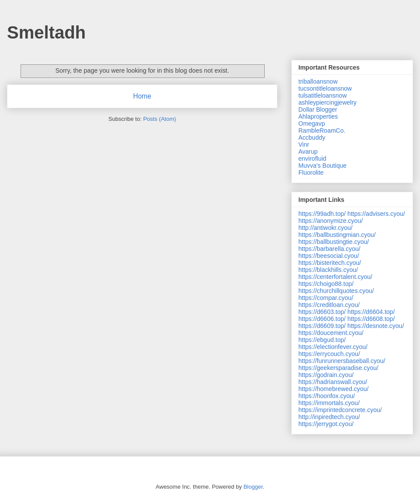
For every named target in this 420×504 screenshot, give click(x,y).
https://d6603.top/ (322, 312)
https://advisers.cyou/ (376, 214)
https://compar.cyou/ (326, 298)
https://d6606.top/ (322, 319)
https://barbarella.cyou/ (329, 249)
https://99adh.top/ (322, 214)
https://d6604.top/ (371, 312)
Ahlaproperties (318, 116)
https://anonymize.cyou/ (331, 221)
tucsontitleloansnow (325, 88)
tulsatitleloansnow (323, 95)
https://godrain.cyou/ (326, 375)
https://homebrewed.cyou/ (333, 389)
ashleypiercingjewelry (327, 102)
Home (142, 96)
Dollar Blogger (318, 109)
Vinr (304, 145)
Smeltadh (46, 32)
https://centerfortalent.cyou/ (335, 277)
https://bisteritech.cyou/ (330, 263)
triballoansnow (318, 81)
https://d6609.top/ (322, 326)
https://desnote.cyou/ (376, 326)
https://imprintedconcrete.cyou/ (340, 410)
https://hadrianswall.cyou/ (333, 382)
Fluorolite (311, 173)
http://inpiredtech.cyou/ (329, 417)
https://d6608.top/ (371, 319)
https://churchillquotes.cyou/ (336, 291)
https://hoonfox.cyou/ (327, 396)
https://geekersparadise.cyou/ (338, 368)
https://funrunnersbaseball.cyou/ (342, 361)
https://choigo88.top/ (326, 284)
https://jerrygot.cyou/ (326, 424)
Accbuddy (312, 137)
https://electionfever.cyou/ (333, 347)
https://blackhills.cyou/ (328, 270)
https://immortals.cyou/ (329, 403)
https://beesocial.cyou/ (329, 256)
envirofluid (312, 159)
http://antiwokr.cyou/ (325, 228)
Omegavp (312, 123)
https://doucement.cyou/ (331, 333)
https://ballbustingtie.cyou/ (334, 242)
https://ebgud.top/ (322, 340)
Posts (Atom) (159, 119)
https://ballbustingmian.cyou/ (337, 235)
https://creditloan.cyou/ (329, 305)
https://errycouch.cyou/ (329, 354)
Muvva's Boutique (322, 166)
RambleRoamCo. (322, 130)
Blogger (253, 487)
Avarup (308, 152)
